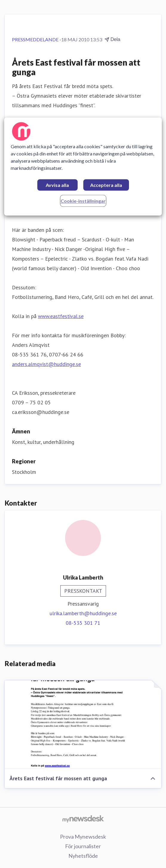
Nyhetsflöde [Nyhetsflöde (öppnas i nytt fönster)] (83, 856)
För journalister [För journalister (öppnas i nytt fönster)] (83, 846)
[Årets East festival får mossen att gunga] (83, 725)
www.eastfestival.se (61, 316)
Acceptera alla (106, 185)
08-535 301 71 (83, 623)
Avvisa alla (57, 185)
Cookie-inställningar (83, 201)
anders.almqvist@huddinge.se (46, 364)
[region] (83, 166)
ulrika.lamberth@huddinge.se (83, 613)
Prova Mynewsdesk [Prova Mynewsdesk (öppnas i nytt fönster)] (83, 837)
